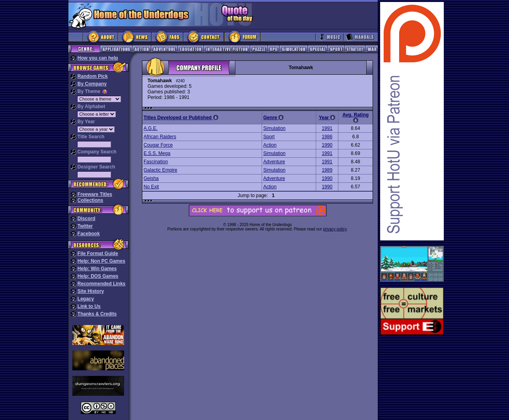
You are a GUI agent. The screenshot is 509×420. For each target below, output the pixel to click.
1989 (327, 170)
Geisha (151, 178)
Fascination (156, 162)
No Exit (151, 187)
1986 (327, 137)
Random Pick (93, 76)
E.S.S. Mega (157, 153)
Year (327, 118)
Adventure (274, 162)
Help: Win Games (97, 269)
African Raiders (160, 137)
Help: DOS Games (98, 276)
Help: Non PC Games (101, 261)
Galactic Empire (160, 170)
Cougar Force (158, 145)
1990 (327, 145)
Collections (90, 200)
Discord (86, 219)
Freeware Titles (95, 194)
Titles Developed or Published (181, 118)
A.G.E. (151, 128)
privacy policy (335, 229)
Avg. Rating (356, 117)
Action (270, 145)
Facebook (89, 234)
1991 (327, 128)
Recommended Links (102, 284)
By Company (92, 84)
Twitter (85, 226)
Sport (269, 137)
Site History (91, 291)
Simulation (274, 128)
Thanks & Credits (97, 314)
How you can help (98, 58)
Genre (273, 118)
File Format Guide (98, 254)
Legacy (86, 299)
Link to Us (89, 306)
